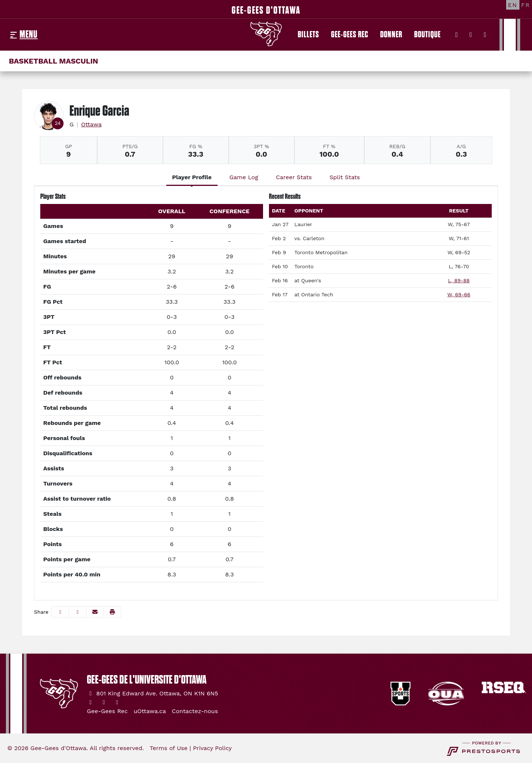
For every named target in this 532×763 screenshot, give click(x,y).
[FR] (526, 5)
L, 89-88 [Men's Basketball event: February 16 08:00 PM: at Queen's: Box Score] (459, 280)
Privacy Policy (212, 748)
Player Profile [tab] (192, 177)
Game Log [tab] (244, 177)
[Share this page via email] (95, 612)
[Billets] (308, 35)
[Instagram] (471, 35)
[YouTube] (485, 35)
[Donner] (391, 35)
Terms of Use (168, 748)
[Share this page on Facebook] (60, 612)
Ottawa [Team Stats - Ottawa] (91, 124)
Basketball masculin (54, 61)
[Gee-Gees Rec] (350, 35)
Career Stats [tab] (294, 177)
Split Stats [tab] (345, 177)
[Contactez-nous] (195, 711)
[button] (112, 612)
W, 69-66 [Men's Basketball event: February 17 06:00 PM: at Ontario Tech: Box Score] (459, 294)
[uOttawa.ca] (150, 711)
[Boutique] (427, 35)
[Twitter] (457, 35)
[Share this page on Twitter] (78, 612)
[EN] (513, 5)
